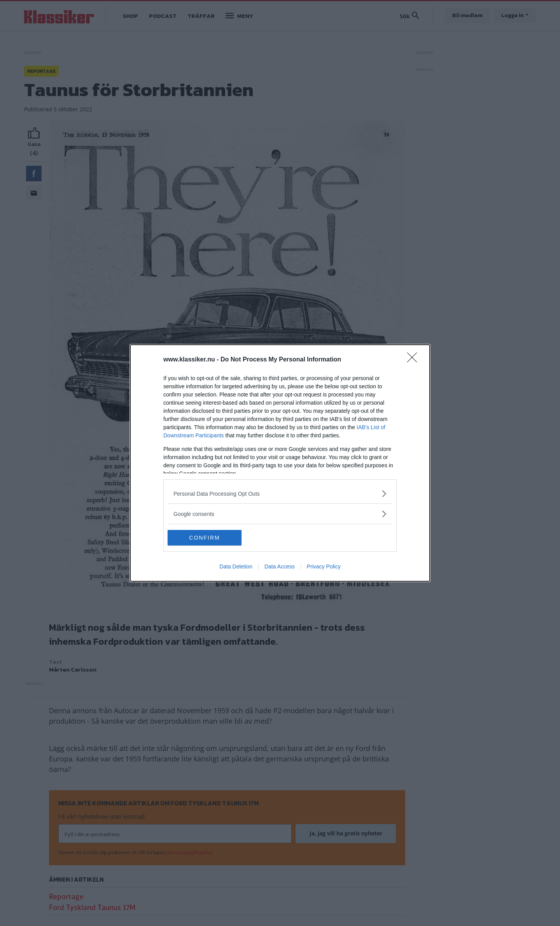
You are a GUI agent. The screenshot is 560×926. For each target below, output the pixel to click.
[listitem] (280, 494)
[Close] (415, 360)
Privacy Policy (324, 566)
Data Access (280, 566)
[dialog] (280, 463)
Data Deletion (236, 566)
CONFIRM (204, 537)
